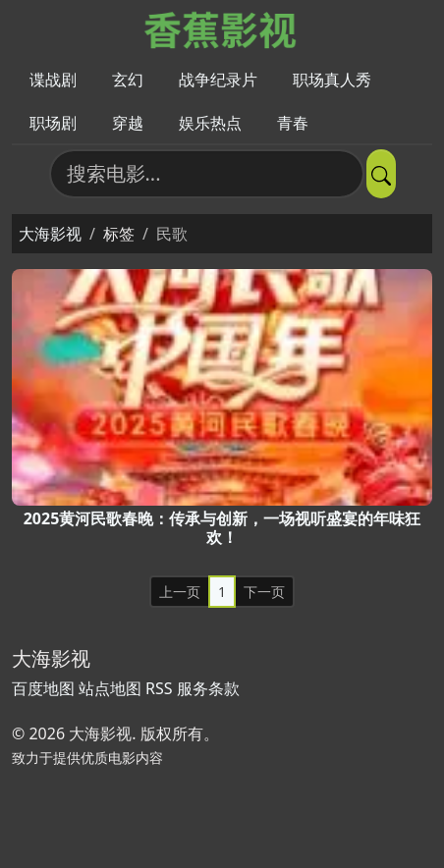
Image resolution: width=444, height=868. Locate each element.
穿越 (128, 123)
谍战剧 (53, 80)
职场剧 (53, 123)
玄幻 (128, 80)
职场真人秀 (332, 80)
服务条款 (208, 688)
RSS (159, 688)
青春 (293, 123)
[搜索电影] (207, 174)
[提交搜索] (381, 174)
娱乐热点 (210, 123)
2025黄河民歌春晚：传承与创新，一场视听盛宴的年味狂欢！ (222, 528)
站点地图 (110, 688)
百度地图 (43, 688)
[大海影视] (222, 28)
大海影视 (50, 234)
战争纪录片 (218, 80)
